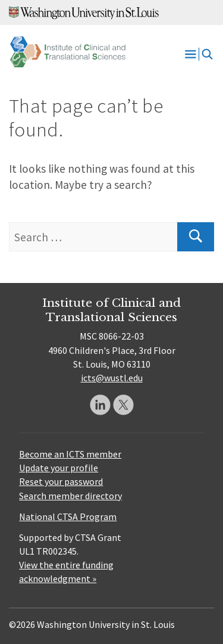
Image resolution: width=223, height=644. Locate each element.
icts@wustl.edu (112, 378)
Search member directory (70, 496)
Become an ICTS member (70, 454)
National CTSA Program (68, 517)
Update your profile (59, 468)
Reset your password (61, 481)
